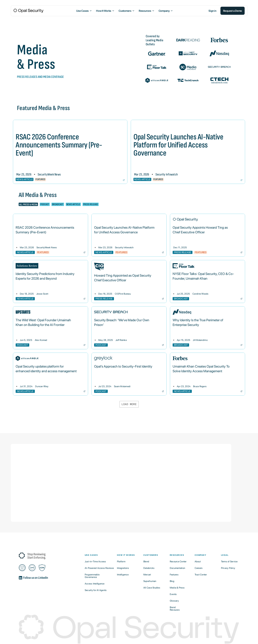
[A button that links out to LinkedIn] (52, 579)
